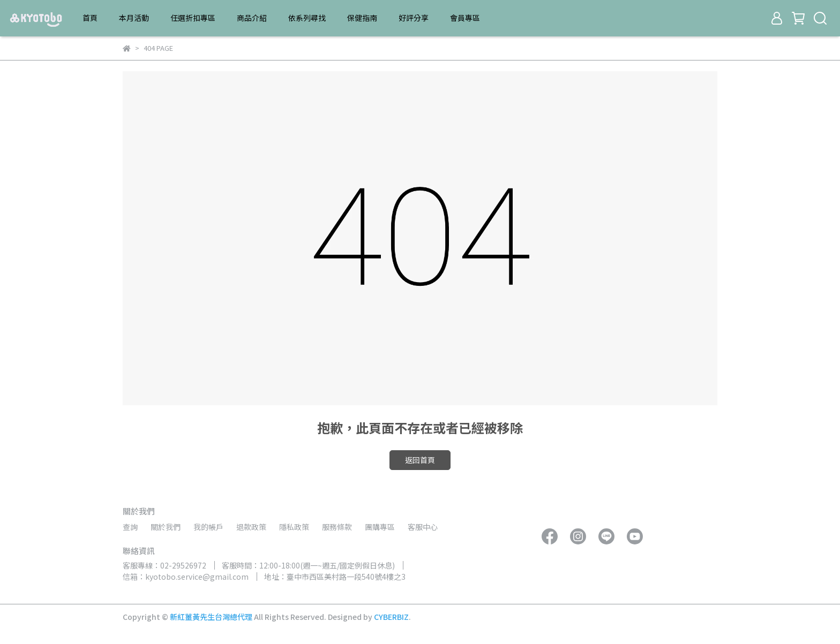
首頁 (90, 18)
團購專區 (380, 527)
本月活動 (134, 18)
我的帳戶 (208, 527)
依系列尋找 (307, 18)
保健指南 (362, 18)
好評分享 (414, 18)
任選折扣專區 (193, 18)
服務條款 (337, 527)
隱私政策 (294, 527)
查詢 (130, 527)
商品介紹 (252, 18)
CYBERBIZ (391, 617)
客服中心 (423, 527)
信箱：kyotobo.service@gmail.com (186, 577)
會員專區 (465, 18)
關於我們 (166, 527)
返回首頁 (420, 460)
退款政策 (251, 527)
